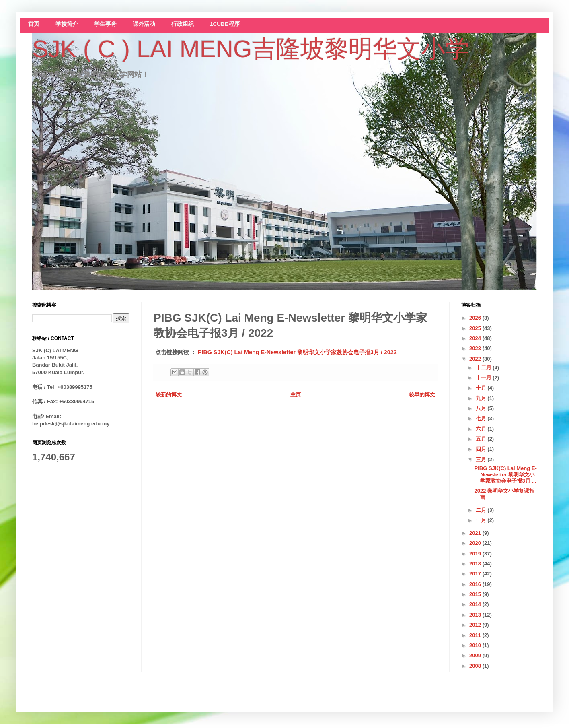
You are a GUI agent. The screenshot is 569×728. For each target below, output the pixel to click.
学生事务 (105, 24)
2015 (476, 594)
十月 (482, 388)
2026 (476, 318)
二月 (482, 510)
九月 (482, 398)
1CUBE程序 (225, 24)
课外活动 (144, 24)
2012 (476, 625)
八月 (482, 408)
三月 (482, 459)
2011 (476, 635)
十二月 (484, 368)
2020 (476, 543)
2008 (476, 666)
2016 (476, 584)
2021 (476, 533)
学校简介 (67, 24)
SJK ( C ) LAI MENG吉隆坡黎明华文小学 (251, 49)
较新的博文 (169, 395)
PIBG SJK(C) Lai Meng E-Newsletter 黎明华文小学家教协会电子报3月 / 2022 (297, 352)
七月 (482, 418)
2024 (476, 338)
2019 (476, 554)
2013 (476, 615)
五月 (482, 439)
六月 (482, 429)
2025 (476, 328)
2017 (476, 574)
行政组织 (183, 24)
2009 (476, 655)
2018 (476, 564)
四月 (482, 449)
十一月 (484, 378)
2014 (476, 604)
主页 (296, 395)
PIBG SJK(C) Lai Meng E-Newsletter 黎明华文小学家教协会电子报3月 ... (505, 474)
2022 (476, 359)
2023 (476, 348)
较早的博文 (422, 395)
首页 (34, 24)
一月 (482, 520)
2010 (476, 645)
